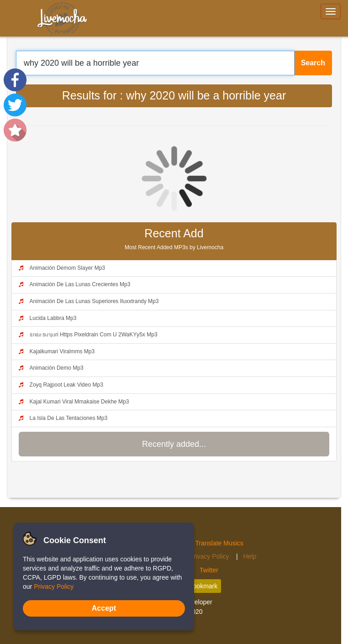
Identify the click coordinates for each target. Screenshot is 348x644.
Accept (104, 608)
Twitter (209, 570)
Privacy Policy (210, 556)
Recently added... (174, 444)
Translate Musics (219, 543)
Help (250, 556)
